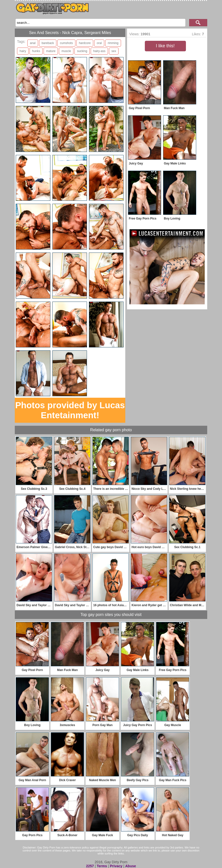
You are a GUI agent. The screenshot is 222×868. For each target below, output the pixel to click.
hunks (36, 51)
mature (51, 51)
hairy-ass (99, 51)
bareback (48, 43)
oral (99, 43)
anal (33, 43)
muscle (66, 51)
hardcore (85, 43)
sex (114, 51)
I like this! (165, 46)
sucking (82, 51)
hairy (23, 51)
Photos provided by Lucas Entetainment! (70, 410)
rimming (113, 43)
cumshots (66, 43)
